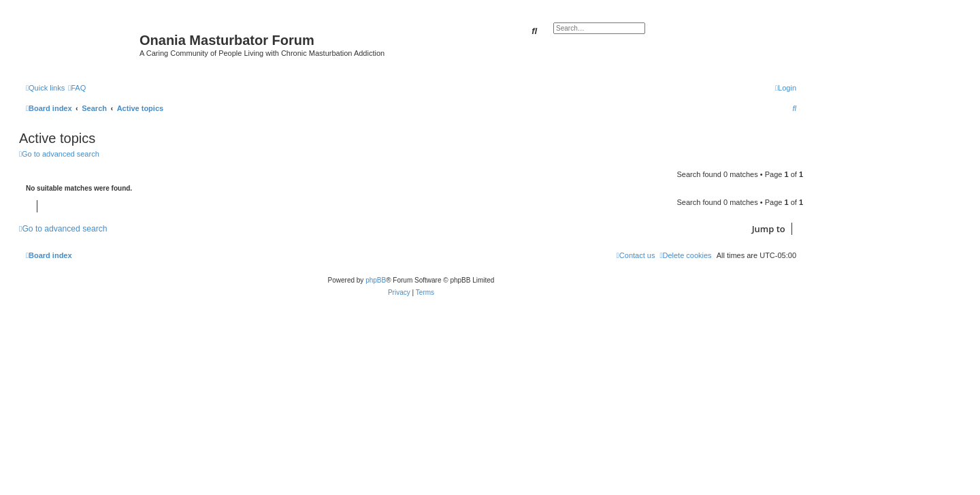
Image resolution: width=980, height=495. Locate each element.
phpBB (376, 280)
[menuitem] (77, 88)
